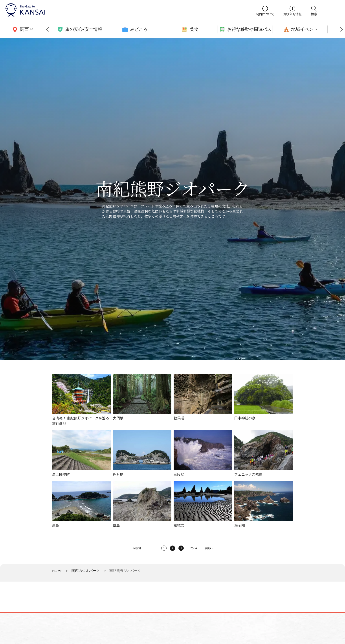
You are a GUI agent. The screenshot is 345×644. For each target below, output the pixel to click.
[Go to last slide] (48, 29)
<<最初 (136, 548)
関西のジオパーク (86, 571)
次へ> (194, 548)
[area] (22, 29)
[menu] (333, 10)
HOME (57, 571)
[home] (126, 10)
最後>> (209, 548)
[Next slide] (341, 29)
